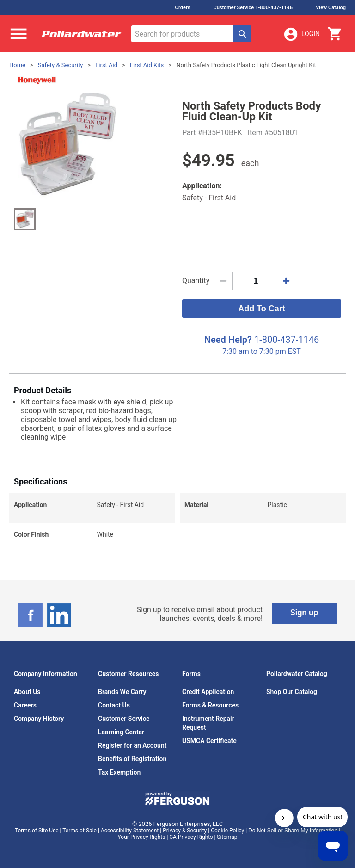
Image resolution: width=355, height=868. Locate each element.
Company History (39, 719)
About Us (27, 692)
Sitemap (227, 837)
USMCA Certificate (209, 741)
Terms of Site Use (37, 831)
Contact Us (114, 705)
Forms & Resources (210, 705)
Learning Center (121, 732)
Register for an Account (132, 745)
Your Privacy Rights (142, 837)
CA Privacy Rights (191, 837)
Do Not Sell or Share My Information (293, 831)
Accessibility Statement (130, 831)
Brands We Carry (122, 692)
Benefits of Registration (132, 759)
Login (301, 34)
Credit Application (208, 692)
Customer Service (124, 719)
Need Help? (228, 340)
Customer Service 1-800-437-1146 (253, 8)
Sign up (304, 612)
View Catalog (331, 8)
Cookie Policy (227, 831)
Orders (182, 8)
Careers (25, 705)
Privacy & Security (185, 831)
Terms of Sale (80, 831)
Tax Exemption (119, 772)
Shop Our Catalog (292, 692)
